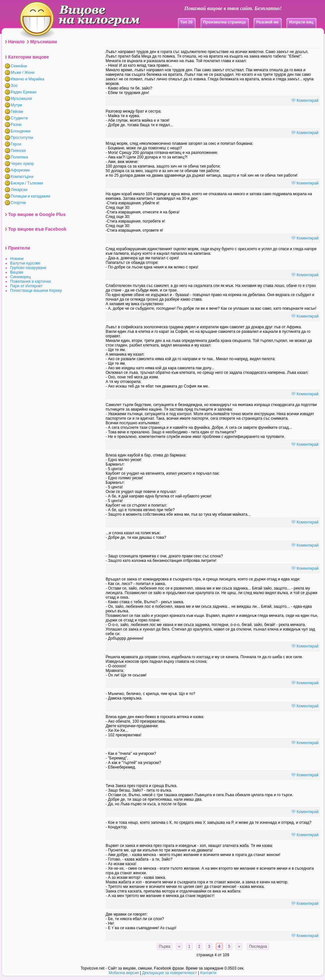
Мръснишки (44, 42)
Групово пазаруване (28, 268)
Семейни (19, 66)
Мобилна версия (124, 973)
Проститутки (22, 138)
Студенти (19, 118)
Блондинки (20, 131)
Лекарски (19, 190)
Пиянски (18, 151)
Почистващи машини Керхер (36, 291)
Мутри (16, 105)
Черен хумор (22, 164)
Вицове (17, 272)
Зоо (14, 86)
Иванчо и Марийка (28, 79)
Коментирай (308, 101)
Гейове (17, 112)
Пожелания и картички (30, 281)
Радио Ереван (24, 92)
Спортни (18, 203)
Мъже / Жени (23, 73)
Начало (16, 42)
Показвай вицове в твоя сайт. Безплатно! (233, 8)
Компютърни (22, 177)
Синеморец (20, 277)
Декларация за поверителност (169, 973)
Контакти (208, 973)
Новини (17, 259)
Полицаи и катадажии (30, 196)
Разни (16, 125)
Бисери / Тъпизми (27, 183)
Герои (16, 144)
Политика (19, 157)
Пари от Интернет (26, 286)
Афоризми (20, 170)
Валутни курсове (25, 263)
